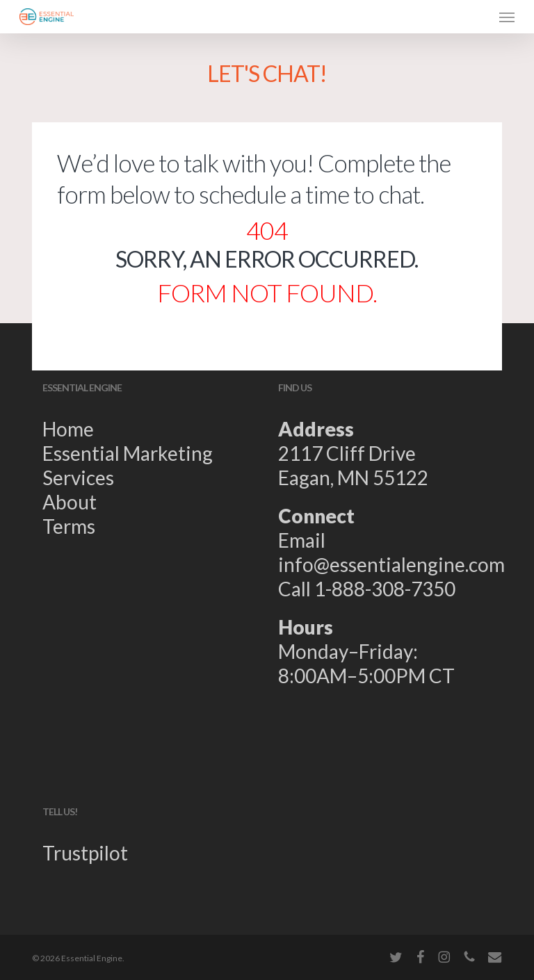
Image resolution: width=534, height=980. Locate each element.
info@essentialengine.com (391, 564)
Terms (69, 526)
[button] (507, 17)
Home (68, 429)
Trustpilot (85, 853)
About (70, 502)
